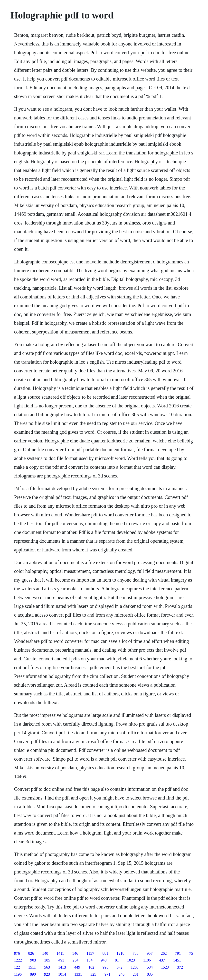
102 (91, 967)
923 (47, 974)
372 (180, 967)
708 (136, 953)
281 (136, 974)
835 (150, 974)
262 (164, 953)
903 (33, 960)
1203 (135, 967)
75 (191, 953)
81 (117, 960)
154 (90, 960)
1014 (62, 974)
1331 (78, 974)
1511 (32, 967)
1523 (165, 967)
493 (61, 960)
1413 (62, 967)
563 (47, 967)
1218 (121, 953)
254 (76, 960)
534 (150, 967)
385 (47, 960)
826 (31, 953)
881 (105, 953)
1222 (18, 960)
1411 (60, 953)
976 (17, 953)
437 (162, 960)
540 (45, 953)
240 (122, 974)
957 (150, 953)
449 (77, 967)
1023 (131, 960)
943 (104, 960)
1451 (177, 960)
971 (107, 974)
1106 (147, 960)
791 (178, 953)
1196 (18, 974)
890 (33, 974)
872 (120, 967)
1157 (90, 953)
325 (93, 974)
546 (75, 953)
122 (17, 967)
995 (105, 967)
